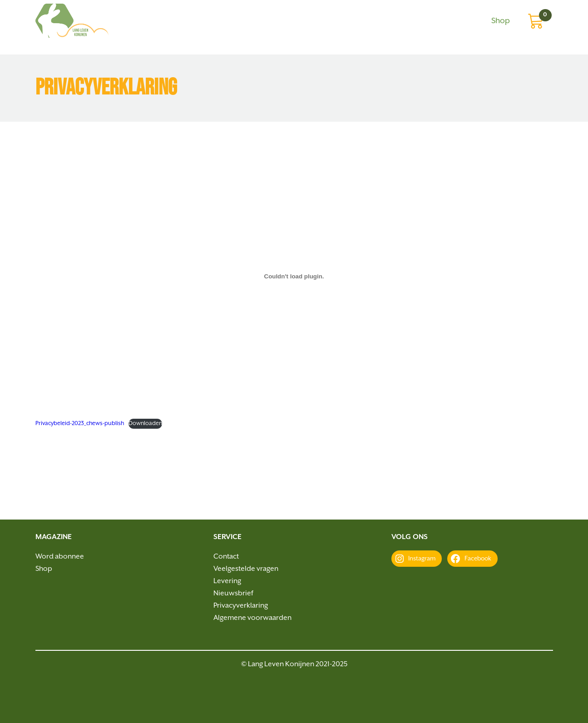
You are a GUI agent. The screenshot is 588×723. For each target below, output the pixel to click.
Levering (227, 581)
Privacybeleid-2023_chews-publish (80, 423)
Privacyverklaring (241, 606)
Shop (501, 21)
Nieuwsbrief (233, 593)
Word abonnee (60, 557)
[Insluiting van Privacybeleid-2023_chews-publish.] (294, 276)
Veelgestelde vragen (246, 569)
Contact (226, 557)
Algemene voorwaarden (252, 618)
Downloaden (145, 423)
